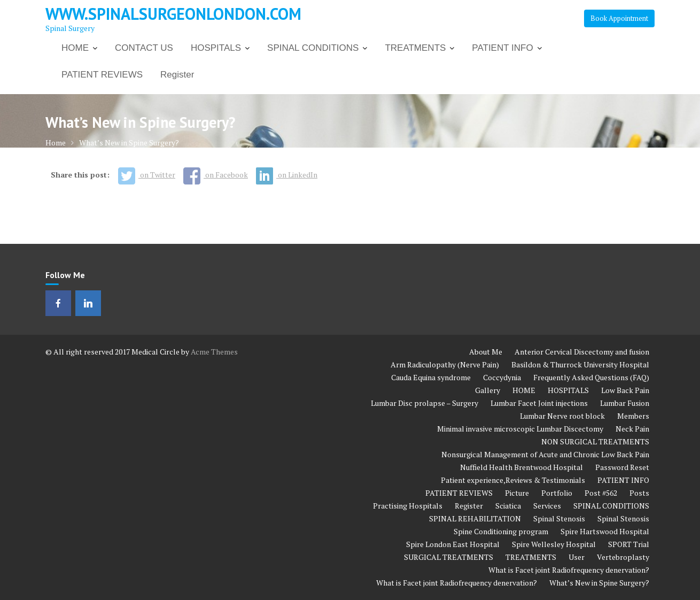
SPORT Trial (629, 544)
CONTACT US (144, 48)
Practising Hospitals (408, 506)
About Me (486, 352)
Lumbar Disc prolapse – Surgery (425, 403)
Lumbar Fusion (625, 403)
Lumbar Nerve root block (562, 416)
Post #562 (601, 493)
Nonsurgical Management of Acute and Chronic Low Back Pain (545, 454)
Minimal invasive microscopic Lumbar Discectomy (520, 429)
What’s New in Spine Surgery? (599, 583)
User (577, 557)
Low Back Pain (625, 390)
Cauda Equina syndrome (431, 377)
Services (547, 506)
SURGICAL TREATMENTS (449, 557)
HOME (75, 48)
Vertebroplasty (623, 557)
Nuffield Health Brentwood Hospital (522, 467)
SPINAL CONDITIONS (313, 48)
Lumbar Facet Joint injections (539, 403)
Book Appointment (619, 18)
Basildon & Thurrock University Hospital (580, 364)
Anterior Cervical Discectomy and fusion (582, 352)
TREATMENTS (415, 48)
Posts (639, 493)
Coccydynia (502, 377)
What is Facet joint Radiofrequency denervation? (569, 570)
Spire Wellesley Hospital (554, 544)
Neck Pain (632, 429)
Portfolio (557, 493)
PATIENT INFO (502, 48)
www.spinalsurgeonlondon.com (173, 14)
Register (177, 75)
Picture (517, 493)
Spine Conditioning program (501, 531)
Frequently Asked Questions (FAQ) (591, 377)
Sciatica (508, 506)
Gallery (488, 390)
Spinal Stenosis (559, 518)
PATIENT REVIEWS (102, 75)
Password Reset (622, 467)
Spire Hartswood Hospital (605, 531)
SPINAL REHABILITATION (475, 518)
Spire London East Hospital (453, 544)
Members (633, 416)
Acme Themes (214, 352)
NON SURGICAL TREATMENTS (595, 441)
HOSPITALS (216, 48)
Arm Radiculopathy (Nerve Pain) (445, 364)
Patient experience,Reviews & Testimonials (513, 480)
